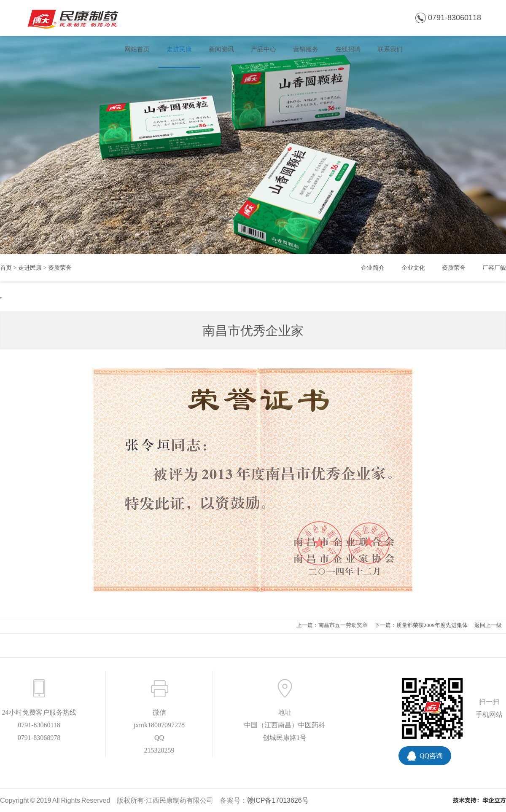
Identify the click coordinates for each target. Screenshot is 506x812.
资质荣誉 (60, 268)
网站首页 (137, 49)
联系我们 (390, 49)
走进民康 (179, 49)
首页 (6, 268)
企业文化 (413, 268)
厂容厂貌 (494, 268)
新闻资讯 (221, 49)
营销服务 (306, 49)
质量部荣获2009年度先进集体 (432, 625)
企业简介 (373, 268)
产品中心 (264, 49)
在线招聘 (348, 49)
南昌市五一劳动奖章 (343, 625)
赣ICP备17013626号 (278, 800)
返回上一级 (488, 625)
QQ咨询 (431, 756)
